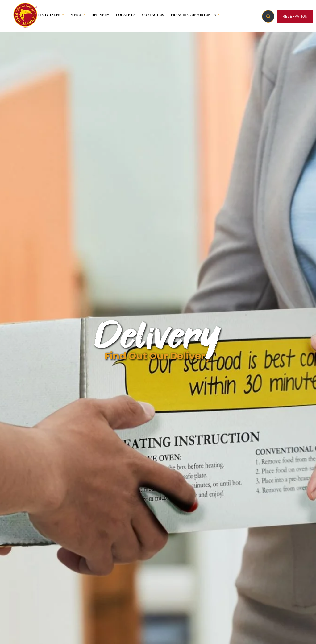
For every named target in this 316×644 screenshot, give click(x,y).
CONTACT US (153, 15)
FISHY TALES (51, 15)
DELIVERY (100, 15)
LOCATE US (126, 15)
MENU (78, 15)
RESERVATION (295, 17)
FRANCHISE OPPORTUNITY (195, 15)
